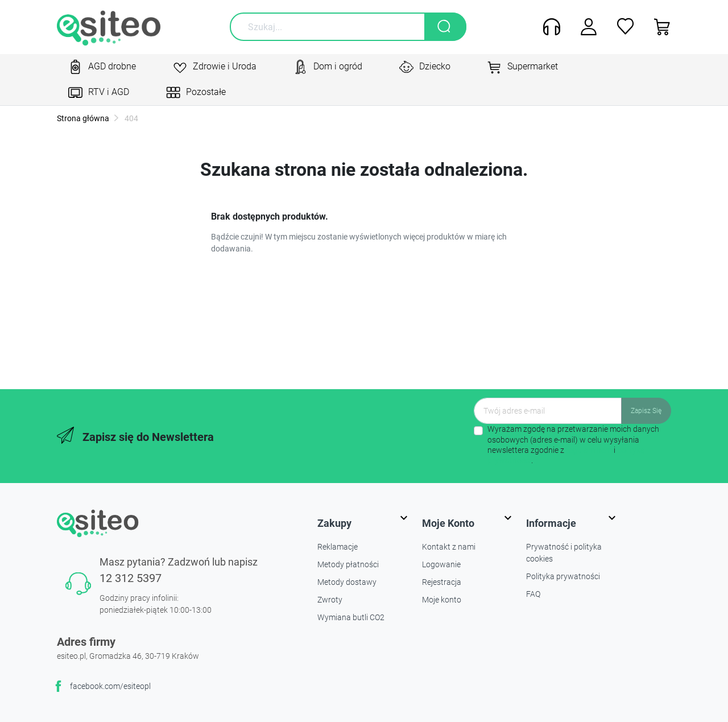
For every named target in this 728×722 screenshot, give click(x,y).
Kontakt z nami (449, 547)
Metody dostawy (347, 582)
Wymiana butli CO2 (351, 617)
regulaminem (589, 450)
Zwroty (330, 600)
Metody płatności (348, 564)
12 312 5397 (131, 578)
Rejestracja (442, 582)
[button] (658, 27)
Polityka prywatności (563, 576)
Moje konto (442, 600)
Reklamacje (338, 547)
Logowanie (441, 564)
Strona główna (83, 118)
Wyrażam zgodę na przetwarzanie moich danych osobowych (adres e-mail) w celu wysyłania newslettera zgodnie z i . (573, 445)
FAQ (533, 594)
